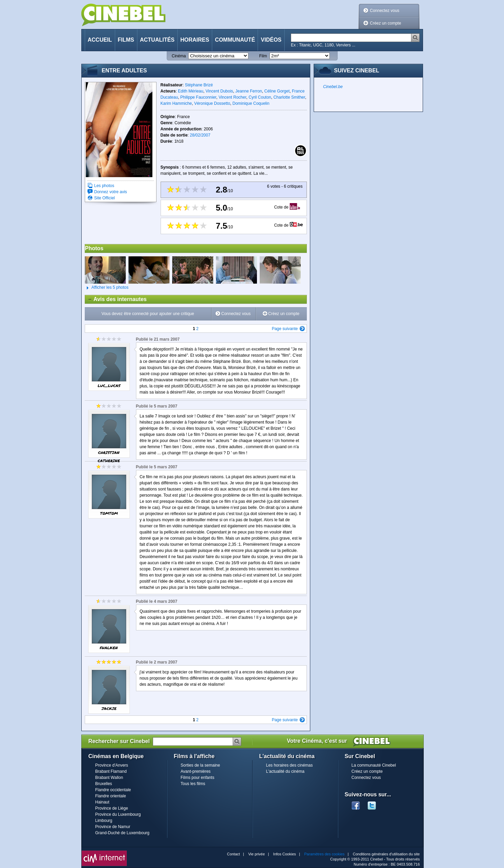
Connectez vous (385, 11)
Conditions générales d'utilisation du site (386, 854)
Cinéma (179, 56)
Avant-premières (196, 771)
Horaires (195, 40)
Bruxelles (104, 784)
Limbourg (104, 821)
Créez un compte (386, 23)
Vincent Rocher (233, 97)
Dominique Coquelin (251, 103)
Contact (233, 854)
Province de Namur (113, 827)
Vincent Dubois (220, 91)
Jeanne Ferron (249, 91)
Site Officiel (105, 198)
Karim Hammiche (176, 103)
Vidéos (271, 40)
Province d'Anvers (112, 765)
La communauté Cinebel (374, 765)
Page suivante (285, 329)
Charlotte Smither (289, 97)
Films (126, 40)
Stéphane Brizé (199, 85)
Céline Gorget (277, 91)
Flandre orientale (111, 796)
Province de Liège (112, 808)
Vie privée (256, 854)
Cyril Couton (260, 97)
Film (263, 56)
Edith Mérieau (191, 91)
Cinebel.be (333, 87)
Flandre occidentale (113, 790)
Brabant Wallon (109, 778)
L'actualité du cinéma (285, 771)
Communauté (235, 40)
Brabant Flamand (111, 771)
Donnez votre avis (111, 192)
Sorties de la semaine (200, 765)
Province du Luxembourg (118, 814)
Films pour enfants (198, 778)
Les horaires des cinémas (290, 765)
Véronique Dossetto (212, 103)
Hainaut (102, 802)
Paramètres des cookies (324, 854)
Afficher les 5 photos (107, 288)
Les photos (104, 186)
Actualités (157, 40)
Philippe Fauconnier (198, 97)
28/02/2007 (200, 135)
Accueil (100, 40)
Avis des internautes (116, 299)
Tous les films (193, 784)
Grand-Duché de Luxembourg (122, 833)
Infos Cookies (284, 854)
